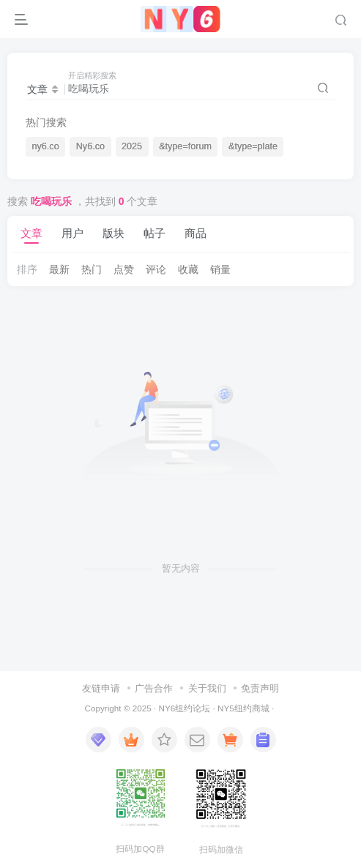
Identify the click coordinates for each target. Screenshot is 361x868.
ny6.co (46, 146)
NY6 (167, 708)
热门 (92, 269)
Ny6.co (90, 146)
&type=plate (253, 146)
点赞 (124, 269)
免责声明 (260, 688)
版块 (113, 233)
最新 (59, 269)
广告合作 (154, 688)
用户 (72, 233)
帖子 (155, 233)
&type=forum (185, 146)
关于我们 (207, 688)
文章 (31, 233)
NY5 (226, 708)
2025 (132, 146)
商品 (196, 233)
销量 (220, 269)
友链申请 (101, 688)
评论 (156, 269)
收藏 (188, 269)
